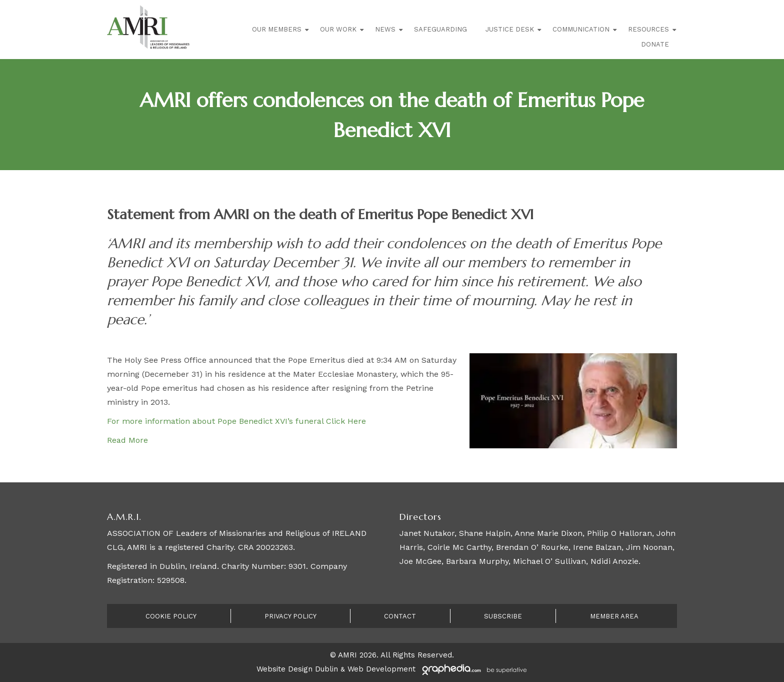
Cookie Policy (171, 616)
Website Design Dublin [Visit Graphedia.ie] (297, 669)
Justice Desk (510, 29)
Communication (581, 29)
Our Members (277, 29)
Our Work (338, 29)
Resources (648, 29)
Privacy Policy (290, 616)
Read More (127, 440)
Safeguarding (440, 29)
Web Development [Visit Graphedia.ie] (381, 669)
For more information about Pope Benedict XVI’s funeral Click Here (236, 421)
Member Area (614, 616)
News (385, 29)
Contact (400, 616)
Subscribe (503, 616)
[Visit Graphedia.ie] (473, 669)
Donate (655, 44)
